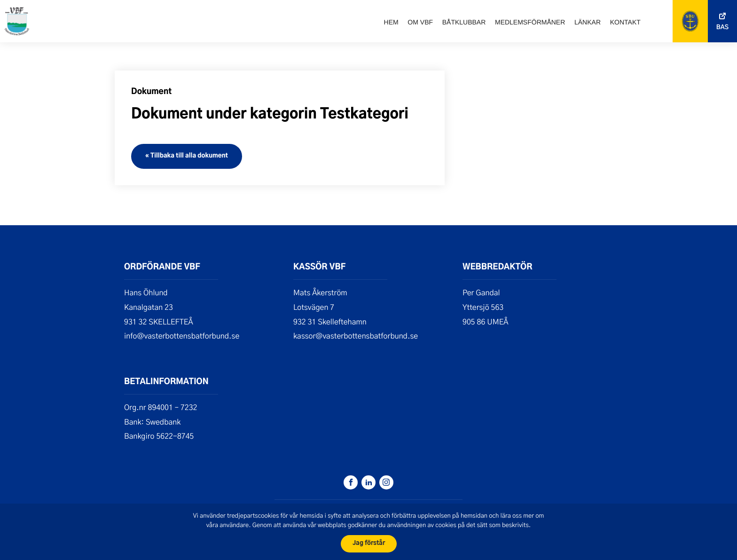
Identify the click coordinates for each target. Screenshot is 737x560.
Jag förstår (369, 543)
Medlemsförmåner (530, 22)
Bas (722, 28)
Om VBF (420, 22)
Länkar (588, 22)
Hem (391, 22)
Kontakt (625, 22)
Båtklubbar (464, 22)
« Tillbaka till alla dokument (187, 156)
